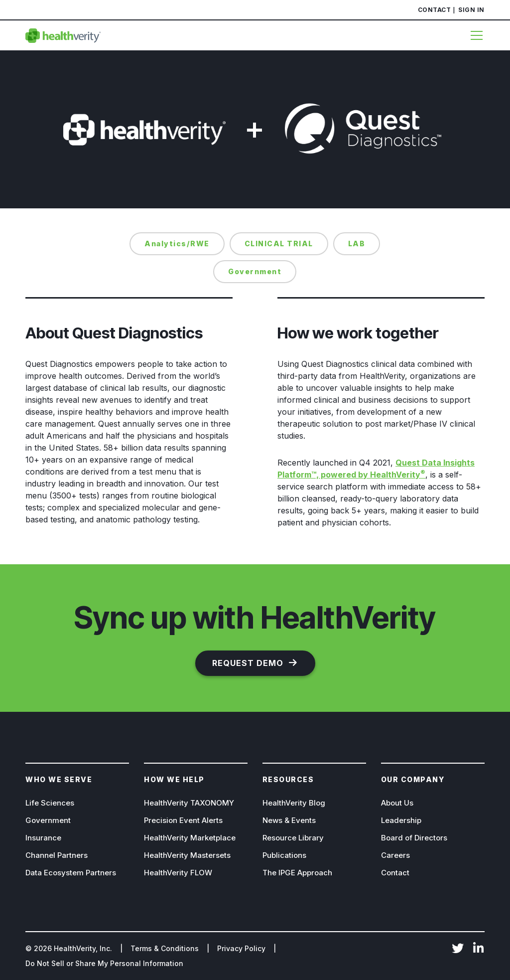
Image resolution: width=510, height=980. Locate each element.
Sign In (471, 10)
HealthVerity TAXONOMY (189, 803)
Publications (284, 855)
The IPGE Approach (297, 873)
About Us (397, 803)
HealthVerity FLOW (178, 873)
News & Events (289, 820)
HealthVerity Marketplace (190, 838)
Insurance (43, 838)
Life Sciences (50, 803)
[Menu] (473, 35)
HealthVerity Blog (294, 803)
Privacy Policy (241, 948)
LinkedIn (479, 949)
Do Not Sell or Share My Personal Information (104, 963)
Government (48, 820)
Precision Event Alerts (183, 820)
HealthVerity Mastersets (187, 855)
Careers (395, 855)
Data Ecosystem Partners (71, 873)
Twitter (458, 949)
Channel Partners (57, 855)
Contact (435, 10)
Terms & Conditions (165, 948)
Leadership (401, 820)
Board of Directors (414, 838)
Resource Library (293, 838)
